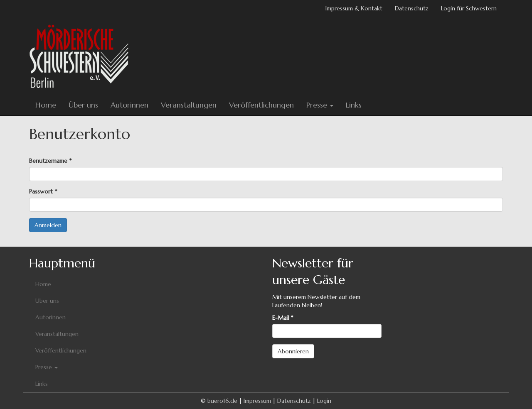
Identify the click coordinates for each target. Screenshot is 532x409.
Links (354, 105)
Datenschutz (412, 8)
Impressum (257, 401)
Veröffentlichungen (261, 105)
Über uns (83, 105)
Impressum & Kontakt (354, 8)
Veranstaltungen (189, 105)
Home (46, 105)
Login (324, 401)
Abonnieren (293, 351)
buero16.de (222, 401)
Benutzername (50, 161)
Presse (320, 105)
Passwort (43, 191)
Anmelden (48, 225)
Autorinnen (129, 105)
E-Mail (283, 318)
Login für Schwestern (469, 8)
